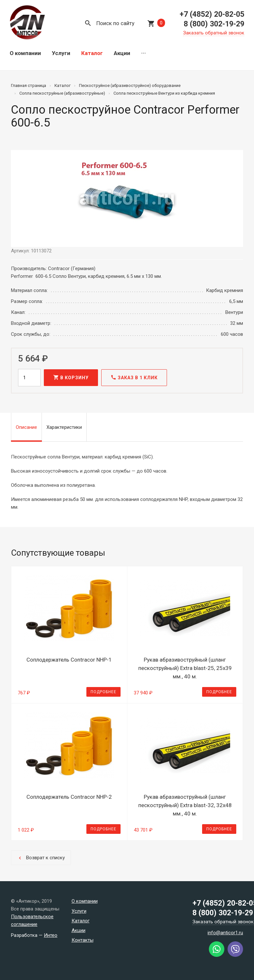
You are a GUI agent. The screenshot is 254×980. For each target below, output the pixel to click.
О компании (25, 53)
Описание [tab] (26, 427)
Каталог (92, 53)
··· (144, 53)
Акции (122, 53)
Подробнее (103, 692)
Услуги (61, 53)
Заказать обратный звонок (214, 33)
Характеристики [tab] (64, 427)
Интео (51, 935)
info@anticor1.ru (225, 933)
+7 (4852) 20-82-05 (212, 14)
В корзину (71, 377)
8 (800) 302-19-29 (214, 24)
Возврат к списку (41, 858)
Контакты (83, 940)
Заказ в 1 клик (134, 377)
